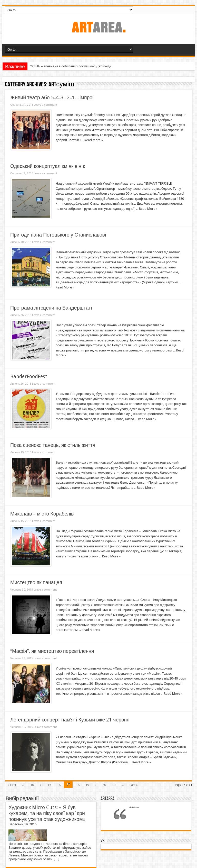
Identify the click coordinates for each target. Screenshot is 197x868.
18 (78, 785)
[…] (57, 859)
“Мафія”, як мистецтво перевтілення (52, 651)
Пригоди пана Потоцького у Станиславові (58, 235)
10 (32, 785)
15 (49, 785)
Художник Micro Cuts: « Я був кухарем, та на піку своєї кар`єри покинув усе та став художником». (47, 813)
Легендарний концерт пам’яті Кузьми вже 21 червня (70, 720)
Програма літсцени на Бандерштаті (51, 308)
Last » (134, 785)
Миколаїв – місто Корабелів (42, 514)
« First (12, 785)
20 (104, 785)
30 (114, 785)
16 (59, 785)
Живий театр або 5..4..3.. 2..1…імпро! (52, 98)
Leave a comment (46, 105)
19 (87, 785)
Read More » (94, 140)
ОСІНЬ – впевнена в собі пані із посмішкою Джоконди (71, 66)
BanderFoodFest (29, 377)
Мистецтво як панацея (36, 582)
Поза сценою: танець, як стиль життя (53, 445)
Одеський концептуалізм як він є (48, 166)
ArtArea (107, 799)
